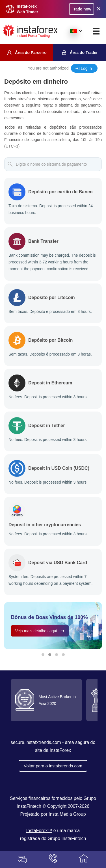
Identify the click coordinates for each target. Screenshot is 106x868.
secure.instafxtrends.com (36, 742)
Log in (86, 68)
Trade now (82, 9)
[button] (43, 655)
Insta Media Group (67, 814)
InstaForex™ (39, 831)
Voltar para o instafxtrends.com (53, 766)
